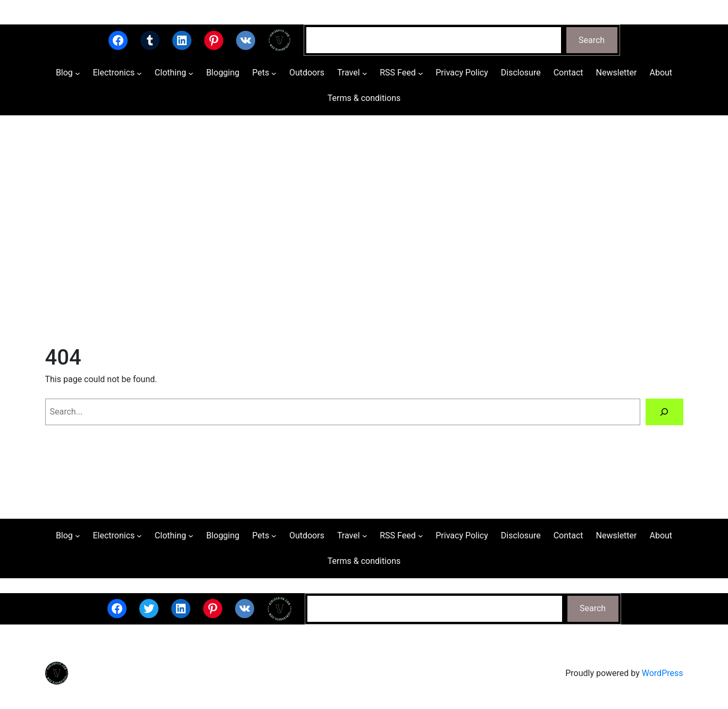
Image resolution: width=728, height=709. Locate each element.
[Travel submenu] (365, 73)
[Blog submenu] (78, 73)
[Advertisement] (364, 228)
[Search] (664, 412)
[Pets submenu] (274, 73)
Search (592, 40)
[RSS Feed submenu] (421, 73)
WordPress (663, 673)
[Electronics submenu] (139, 73)
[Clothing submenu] (191, 73)
